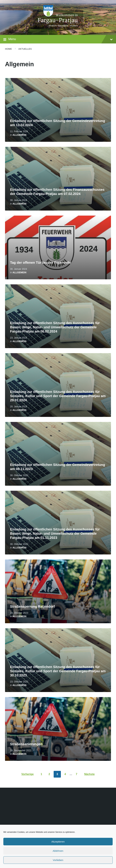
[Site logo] (58, 28)
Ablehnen (58, 851)
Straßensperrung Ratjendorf (32, 606)
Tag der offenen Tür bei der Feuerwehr (41, 263)
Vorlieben (58, 860)
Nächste (89, 774)
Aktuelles (25, 49)
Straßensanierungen (26, 744)
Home (8, 49)
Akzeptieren (58, 842)
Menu (58, 40)
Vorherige (27, 774)
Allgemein (19, 135)
